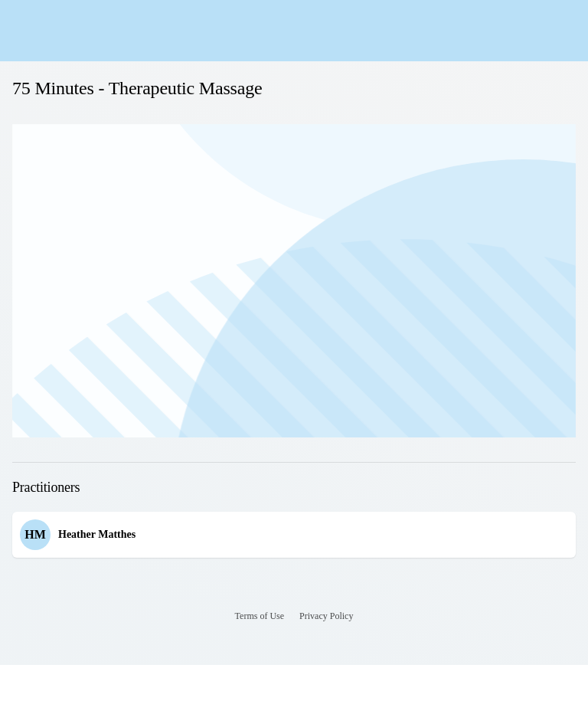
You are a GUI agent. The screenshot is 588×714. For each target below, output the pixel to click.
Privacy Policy (326, 616)
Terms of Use (260, 616)
